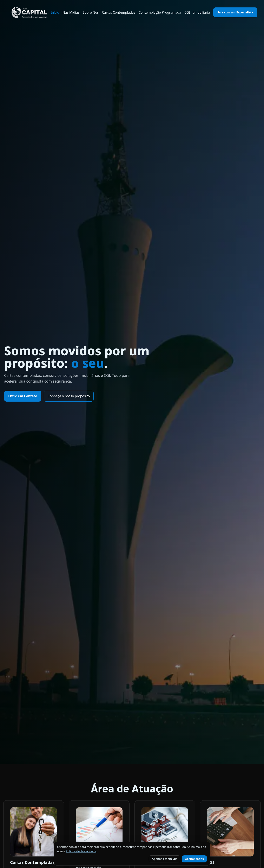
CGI (187, 12)
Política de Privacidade (81, 851)
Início (55, 12)
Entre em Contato (23, 396)
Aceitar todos (194, 859)
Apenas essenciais (164, 859)
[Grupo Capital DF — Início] (29, 12)
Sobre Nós (91, 12)
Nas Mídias (71, 12)
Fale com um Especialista (235, 12)
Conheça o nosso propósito (69, 396)
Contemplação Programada (160, 12)
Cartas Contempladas (119, 12)
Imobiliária (202, 12)
